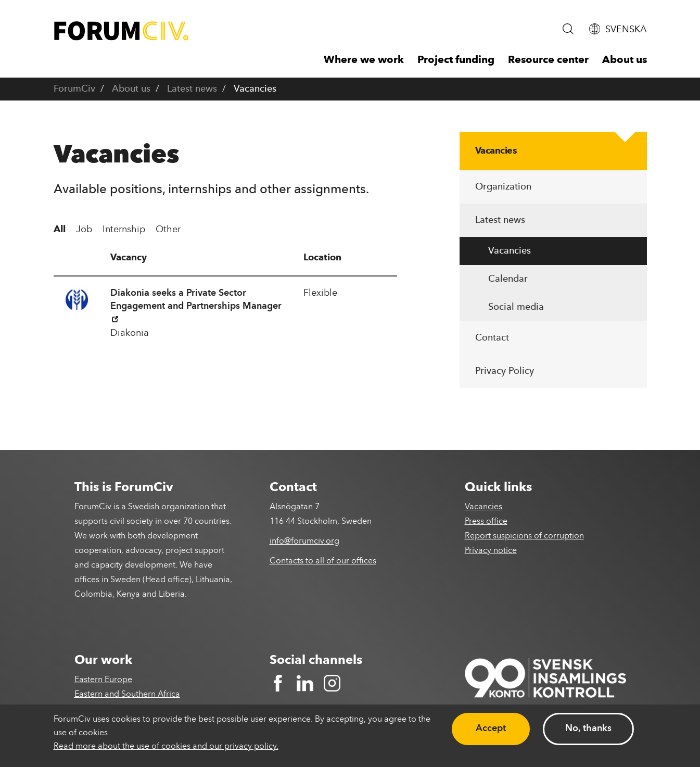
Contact (492, 338)
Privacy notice (491, 551)
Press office (486, 522)
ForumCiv (74, 89)
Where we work (364, 60)
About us (625, 60)
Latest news (192, 89)
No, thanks (588, 728)
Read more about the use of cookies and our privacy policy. (166, 747)
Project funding (456, 60)
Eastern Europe (103, 680)
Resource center (548, 60)
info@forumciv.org (304, 542)
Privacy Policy (505, 371)
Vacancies (496, 151)
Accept (491, 728)
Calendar (508, 279)
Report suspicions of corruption (524, 536)
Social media (516, 307)
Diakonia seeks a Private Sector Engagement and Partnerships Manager (196, 305)
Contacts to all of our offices (323, 561)
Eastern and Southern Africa (127, 695)
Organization (503, 187)
